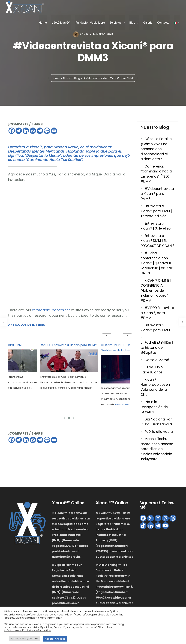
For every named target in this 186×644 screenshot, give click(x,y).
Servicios (117, 23)
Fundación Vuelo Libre (92, 23)
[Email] (54, 131)
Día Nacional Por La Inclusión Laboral (157, 422)
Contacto (164, 23)
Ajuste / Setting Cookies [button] (25, 638)
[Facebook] (12, 131)
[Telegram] (40, 131)
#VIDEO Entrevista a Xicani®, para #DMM (69, 345)
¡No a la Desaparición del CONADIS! (154, 407)
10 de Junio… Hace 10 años (153, 370)
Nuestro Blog (72, 78)
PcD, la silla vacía (159, 432)
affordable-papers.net (51, 310)
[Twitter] (19, 131)
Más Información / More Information (39, 618)
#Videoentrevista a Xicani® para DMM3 (157, 194)
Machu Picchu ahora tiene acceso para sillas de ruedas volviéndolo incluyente (157, 449)
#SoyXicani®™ (64, 23)
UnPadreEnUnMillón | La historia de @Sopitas (157, 348)
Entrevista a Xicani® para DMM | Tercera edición (156, 211)
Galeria (149, 23)
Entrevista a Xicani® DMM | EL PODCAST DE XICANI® (157, 241)
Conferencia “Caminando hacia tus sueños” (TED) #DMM (156, 174)
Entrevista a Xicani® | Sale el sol (156, 226)
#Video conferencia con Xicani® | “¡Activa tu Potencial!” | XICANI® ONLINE (157, 263)
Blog (134, 23)
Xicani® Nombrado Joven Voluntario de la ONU (155, 387)
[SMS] (47, 131)
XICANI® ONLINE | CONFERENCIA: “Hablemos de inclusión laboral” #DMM (156, 291)
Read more (122, 405)
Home (46, 23)
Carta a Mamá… (158, 360)
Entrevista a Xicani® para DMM (155, 328)
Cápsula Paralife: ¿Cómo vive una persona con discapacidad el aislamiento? (156, 149)
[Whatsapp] (33, 131)
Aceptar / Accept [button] (55, 639)
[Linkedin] (26, 131)
